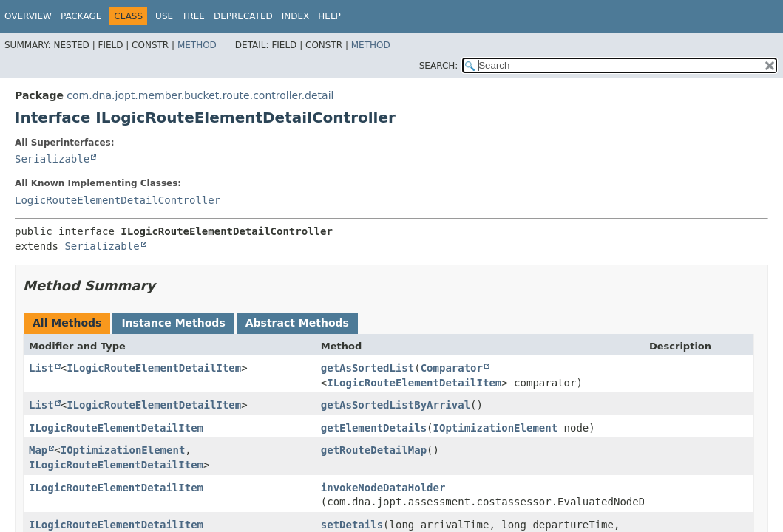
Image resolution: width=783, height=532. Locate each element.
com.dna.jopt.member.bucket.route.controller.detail (200, 95)
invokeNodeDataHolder (383, 488)
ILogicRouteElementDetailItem (154, 368)
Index (296, 16)
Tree (193, 16)
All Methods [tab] (67, 323)
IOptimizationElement (496, 428)
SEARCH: (439, 66)
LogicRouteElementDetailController (118, 200)
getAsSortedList (367, 368)
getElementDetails (374, 428)
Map (38, 450)
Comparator (452, 368)
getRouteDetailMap (374, 450)
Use (164, 16)
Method (197, 45)
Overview (28, 16)
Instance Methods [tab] (173, 323)
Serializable (52, 159)
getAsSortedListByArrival (396, 405)
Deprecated (243, 16)
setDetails (352, 525)
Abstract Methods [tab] (297, 323)
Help (329, 16)
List (41, 368)
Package (81, 16)
